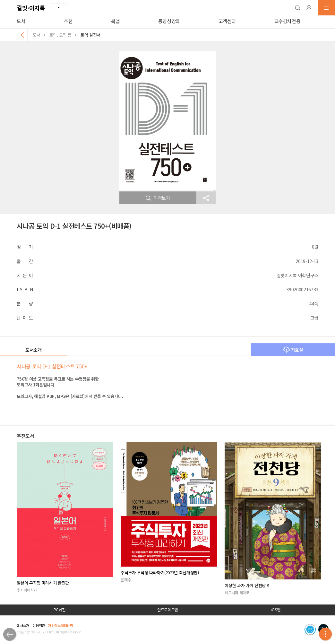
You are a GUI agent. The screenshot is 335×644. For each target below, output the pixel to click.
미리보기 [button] (158, 198)
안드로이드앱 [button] (167, 610)
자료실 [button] (293, 350)
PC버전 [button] (60, 610)
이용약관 (39, 625)
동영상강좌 (169, 21)
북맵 (115, 21)
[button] (297, 8)
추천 (68, 21)
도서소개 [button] (34, 350)
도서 (21, 21)
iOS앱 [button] (275, 610)
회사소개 (23, 625)
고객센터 (227, 21)
